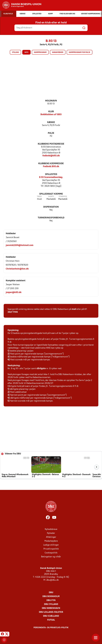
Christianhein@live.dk (17, 269)
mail (74, 309)
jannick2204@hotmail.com (20, 245)
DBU (51, 593)
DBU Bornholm (51, 596)
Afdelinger (51, 537)
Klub (51, 112)
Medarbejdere (51, 541)
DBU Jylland (51, 604)
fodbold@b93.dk (51, 156)
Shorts (51, 197)
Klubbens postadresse (51, 144)
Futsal (51, 620)
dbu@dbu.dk (53, 580)
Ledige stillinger (51, 545)
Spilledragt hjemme (51, 194)
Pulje (51, 133)
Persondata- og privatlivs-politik (51, 628)
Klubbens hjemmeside (51, 164)
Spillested (51, 174)
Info (26, 52)
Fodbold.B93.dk (51, 167)
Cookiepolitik (51, 553)
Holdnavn (51, 101)
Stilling (15, 52)
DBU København (51, 608)
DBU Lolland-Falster (51, 612)
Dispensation (51, 207)
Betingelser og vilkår (51, 557)
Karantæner (58, 52)
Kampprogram (40, 52)
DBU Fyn (51, 600)
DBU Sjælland (51, 616)
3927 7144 (13, 312)
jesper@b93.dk (14, 292)
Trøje (39, 197)
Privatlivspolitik (51, 549)
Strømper (63, 197)
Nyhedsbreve (51, 529)
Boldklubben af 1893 (51, 115)
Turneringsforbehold (51, 218)
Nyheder (51, 533)
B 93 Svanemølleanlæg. (51, 177)
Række (51, 122)
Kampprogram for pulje (79, 52)
